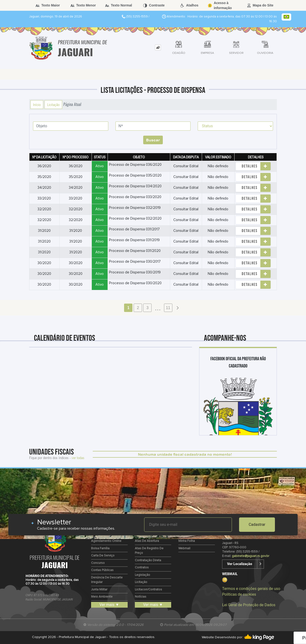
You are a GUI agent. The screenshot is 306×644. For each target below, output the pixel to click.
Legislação (142, 575)
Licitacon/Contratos (148, 590)
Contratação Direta (148, 560)
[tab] (158, 47)
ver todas (78, 458)
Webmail (184, 548)
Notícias (141, 597)
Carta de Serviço (103, 556)
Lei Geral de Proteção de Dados (249, 605)
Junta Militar (99, 590)
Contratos (142, 568)
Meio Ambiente (102, 597)
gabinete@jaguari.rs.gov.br (251, 556)
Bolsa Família (100, 548)
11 (168, 308)
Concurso (98, 563)
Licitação (53, 105)
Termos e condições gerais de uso (251, 589)
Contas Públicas (102, 570)
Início (37, 105)
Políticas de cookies (239, 594)
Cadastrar (257, 525)
